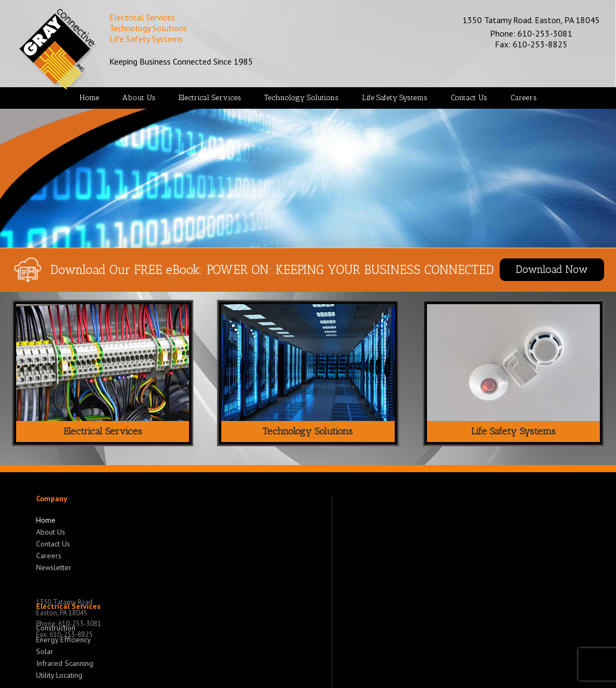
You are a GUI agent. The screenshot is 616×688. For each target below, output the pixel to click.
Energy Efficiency (64, 638)
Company (52, 499)
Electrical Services (103, 431)
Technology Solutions (308, 431)
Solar (45, 650)
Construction (56, 628)
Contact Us (53, 543)
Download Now (552, 269)
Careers (49, 554)
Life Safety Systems (513, 431)
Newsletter (54, 566)
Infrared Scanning (65, 662)
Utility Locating (59, 674)
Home (46, 520)
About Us (51, 531)
